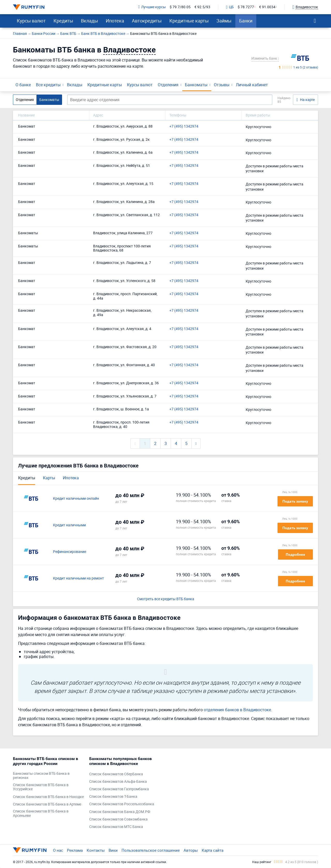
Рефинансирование (70, 552)
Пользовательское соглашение (151, 850)
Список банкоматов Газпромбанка (119, 789)
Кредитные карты (189, 21)
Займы (224, 21)
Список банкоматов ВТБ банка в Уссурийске (41, 787)
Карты (49, 478)
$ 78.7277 (246, 7)
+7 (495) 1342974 (184, 126)
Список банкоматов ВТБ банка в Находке (48, 797)
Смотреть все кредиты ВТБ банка (166, 599)
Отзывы (222, 85)
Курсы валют (31, 21)
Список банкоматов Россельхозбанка (122, 804)
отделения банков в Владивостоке (237, 710)
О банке (23, 85)
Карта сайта (213, 850)
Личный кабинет (252, 85)
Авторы (191, 850)
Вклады (89, 21)
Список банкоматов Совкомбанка (118, 819)
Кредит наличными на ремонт (78, 578)
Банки (246, 21)
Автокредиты (147, 21)
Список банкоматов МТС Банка (116, 827)
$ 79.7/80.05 (180, 7)
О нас (58, 850)
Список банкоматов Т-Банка (113, 797)
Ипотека (115, 21)
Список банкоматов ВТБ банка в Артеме (47, 804)
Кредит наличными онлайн (76, 499)
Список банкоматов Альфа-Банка (118, 782)
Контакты (96, 850)
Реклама (75, 850)
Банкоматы (196, 85)
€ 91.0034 (267, 7)
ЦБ (230, 7)
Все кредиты (48, 85)
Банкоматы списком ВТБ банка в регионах (41, 776)
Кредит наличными (69, 525)
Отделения (168, 85)
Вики (113, 850)
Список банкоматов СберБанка (116, 774)
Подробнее (295, 554)
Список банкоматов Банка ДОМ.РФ (120, 812)
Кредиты (63, 21)
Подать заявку (295, 501)
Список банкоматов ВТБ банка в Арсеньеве (41, 814)
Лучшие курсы (152, 7)
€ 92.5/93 (202, 7)
